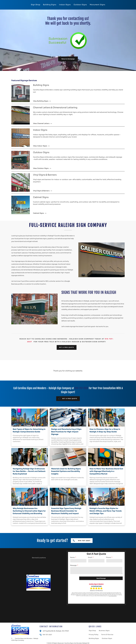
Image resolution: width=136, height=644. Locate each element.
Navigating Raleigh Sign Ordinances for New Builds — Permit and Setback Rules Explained (29, 471)
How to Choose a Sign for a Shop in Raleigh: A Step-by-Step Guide (105, 430)
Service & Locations (39, 558)
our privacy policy (113, 596)
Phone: (109, 557)
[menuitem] (36, 5)
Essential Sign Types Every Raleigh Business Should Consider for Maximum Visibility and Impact (66, 511)
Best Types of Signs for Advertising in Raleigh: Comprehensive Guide (29, 430)
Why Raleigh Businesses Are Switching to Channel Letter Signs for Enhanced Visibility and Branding (29, 511)
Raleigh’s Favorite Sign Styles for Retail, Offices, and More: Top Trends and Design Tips (106, 511)
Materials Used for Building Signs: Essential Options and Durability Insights (66, 471)
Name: (72, 557)
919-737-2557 (81, 388)
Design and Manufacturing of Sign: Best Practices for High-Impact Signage (66, 432)
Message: (73, 565)
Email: (90, 557)
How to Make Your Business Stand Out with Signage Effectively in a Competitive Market (106, 471)
